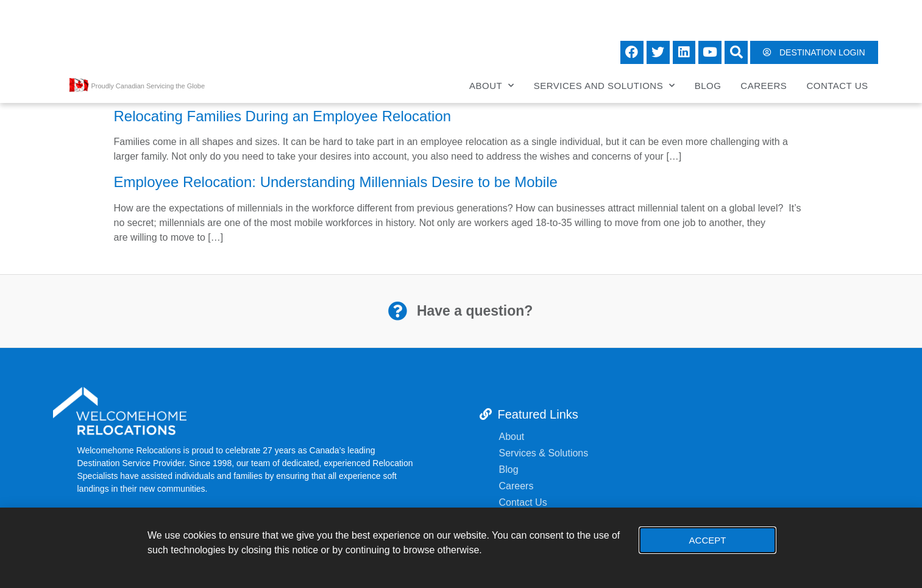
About (492, 86)
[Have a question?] (397, 311)
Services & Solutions (545, 453)
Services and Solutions (605, 86)
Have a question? (474, 311)
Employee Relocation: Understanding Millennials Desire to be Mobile (336, 182)
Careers (764, 86)
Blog (708, 86)
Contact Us (837, 86)
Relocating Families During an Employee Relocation (283, 116)
